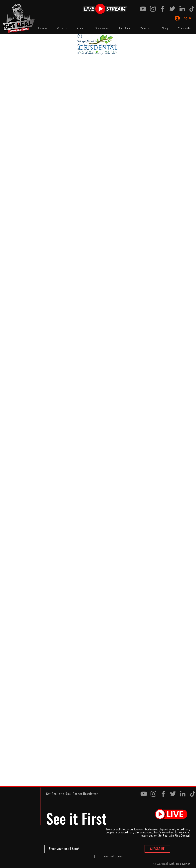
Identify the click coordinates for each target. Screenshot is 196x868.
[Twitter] (172, 9)
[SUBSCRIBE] (157, 849)
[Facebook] (163, 9)
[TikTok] (192, 9)
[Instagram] (153, 9)
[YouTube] (143, 9)
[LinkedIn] (182, 9)
